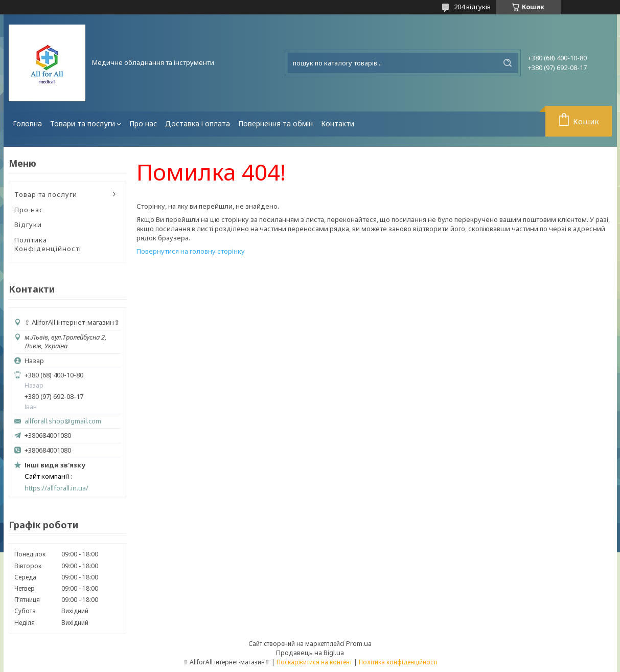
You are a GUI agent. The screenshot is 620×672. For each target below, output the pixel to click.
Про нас (143, 124)
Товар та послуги (46, 194)
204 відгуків (472, 7)
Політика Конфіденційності (48, 244)
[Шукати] (508, 63)
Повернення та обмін (275, 124)
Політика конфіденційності (398, 662)
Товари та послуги (83, 124)
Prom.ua (359, 643)
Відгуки (28, 225)
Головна (27, 124)
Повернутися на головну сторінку (191, 251)
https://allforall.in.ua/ (56, 488)
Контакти (338, 124)
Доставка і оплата (198, 124)
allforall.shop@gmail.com (63, 421)
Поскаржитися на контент (314, 662)
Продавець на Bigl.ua (310, 653)
